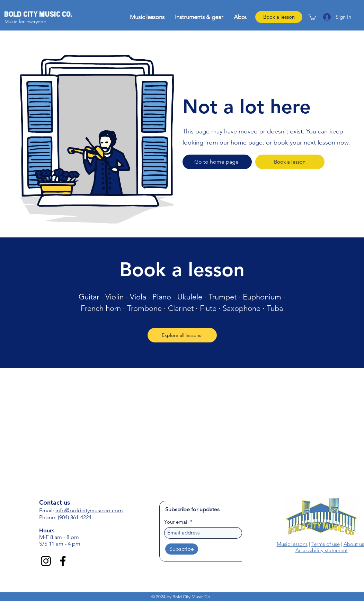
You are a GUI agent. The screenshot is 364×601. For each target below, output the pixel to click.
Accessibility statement (322, 550)
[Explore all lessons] (182, 335)
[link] (312, 17)
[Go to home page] (217, 162)
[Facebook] (63, 561)
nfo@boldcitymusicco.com (90, 510)
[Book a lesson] (279, 17)
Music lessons (292, 544)
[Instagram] (46, 561)
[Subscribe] (182, 549)
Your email (176, 522)
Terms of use (326, 544)
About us (354, 544)
